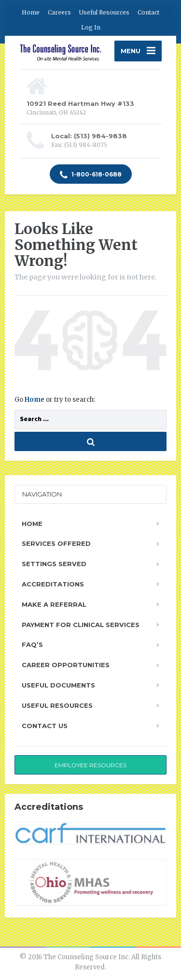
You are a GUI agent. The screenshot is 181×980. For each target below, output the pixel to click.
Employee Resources (90, 765)
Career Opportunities (66, 665)
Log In (91, 27)
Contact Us (45, 726)
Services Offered (56, 543)
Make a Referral (54, 604)
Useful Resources (104, 12)
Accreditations (53, 584)
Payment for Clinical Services (81, 625)
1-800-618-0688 (91, 175)
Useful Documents (58, 685)
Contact (148, 12)
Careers (59, 12)
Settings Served (54, 564)
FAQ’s (32, 644)
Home (31, 12)
